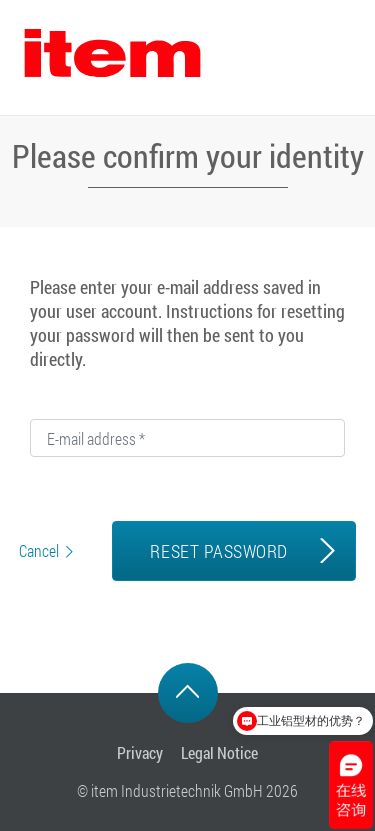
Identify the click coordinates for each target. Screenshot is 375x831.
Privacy (140, 752)
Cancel (39, 551)
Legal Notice (219, 752)
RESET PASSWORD (218, 551)
